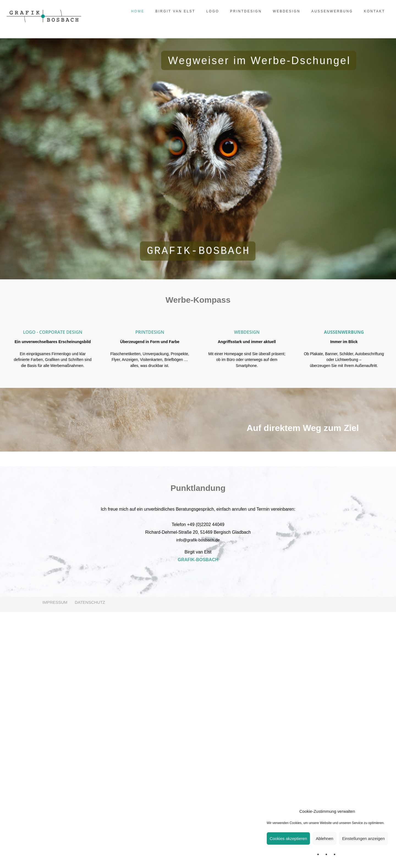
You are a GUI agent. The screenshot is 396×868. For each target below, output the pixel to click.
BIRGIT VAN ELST (173, 11)
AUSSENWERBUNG (329, 11)
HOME (135, 11)
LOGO (210, 11)
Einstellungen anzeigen (363, 838)
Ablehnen (324, 838)
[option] (53, 341)
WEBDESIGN (284, 11)
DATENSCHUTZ (90, 858)
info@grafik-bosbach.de (198, 796)
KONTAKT (372, 11)
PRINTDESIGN (243, 11)
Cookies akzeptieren (288, 838)
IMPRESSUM (54, 858)
